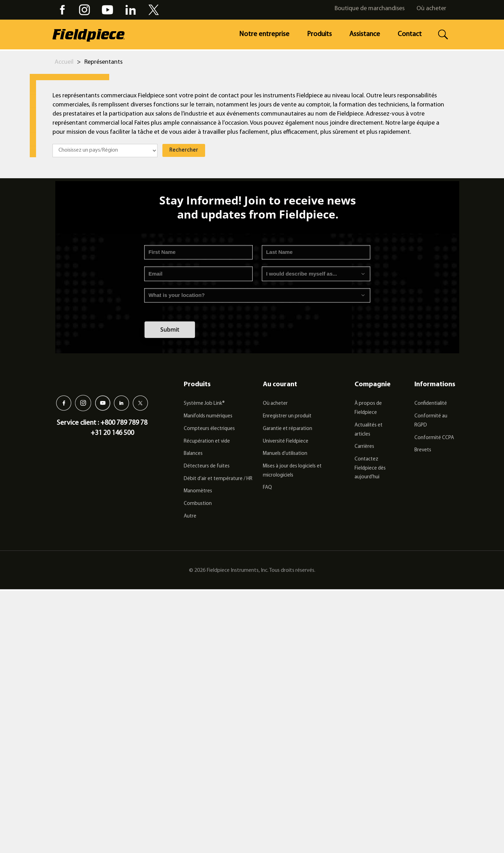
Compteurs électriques (209, 429)
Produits (319, 34)
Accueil (64, 62)
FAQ (267, 488)
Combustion (198, 504)
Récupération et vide (207, 441)
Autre (190, 516)
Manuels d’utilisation (285, 454)
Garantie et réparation (288, 429)
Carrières (364, 447)
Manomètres (198, 491)
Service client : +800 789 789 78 (102, 423)
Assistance (365, 34)
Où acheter (431, 9)
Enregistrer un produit (287, 416)
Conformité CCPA (434, 438)
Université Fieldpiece (286, 441)
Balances (193, 454)
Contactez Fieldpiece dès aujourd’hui (370, 468)
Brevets (423, 450)
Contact (410, 34)
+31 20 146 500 (112, 433)
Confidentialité (431, 404)
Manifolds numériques (208, 416)
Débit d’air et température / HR (218, 479)
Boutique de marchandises (370, 9)
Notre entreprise (264, 34)
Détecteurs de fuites (207, 466)
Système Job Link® (204, 404)
